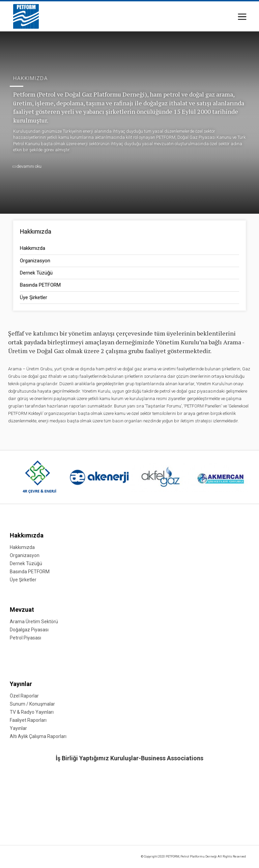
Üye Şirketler (34, 297)
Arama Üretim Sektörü (34, 622)
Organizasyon (35, 261)
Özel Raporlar (24, 696)
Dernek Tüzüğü (36, 273)
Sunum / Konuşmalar (32, 704)
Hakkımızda (33, 248)
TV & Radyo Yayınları (32, 712)
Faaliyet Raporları (28, 720)
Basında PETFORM (40, 285)
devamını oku (27, 166)
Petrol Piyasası (25, 638)
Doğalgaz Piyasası (29, 630)
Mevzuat (22, 610)
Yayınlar (21, 684)
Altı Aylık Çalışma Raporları (38, 736)
